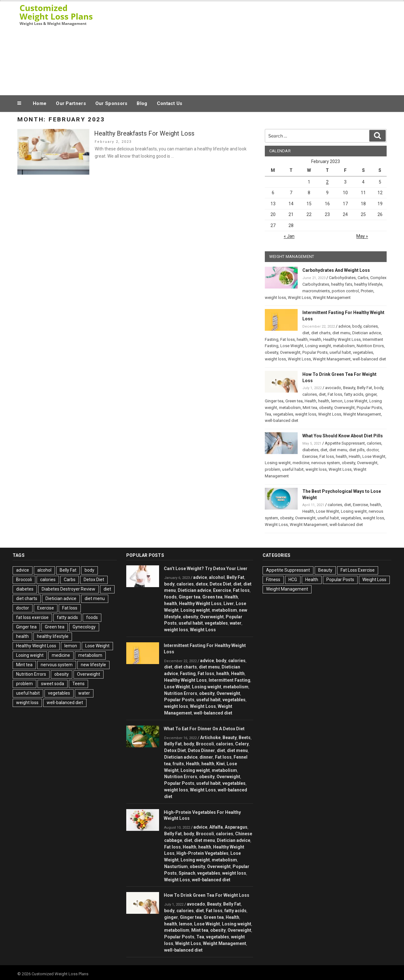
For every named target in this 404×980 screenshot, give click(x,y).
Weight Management (332, 297)
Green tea (294, 401)
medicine (301, 463)
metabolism (344, 346)
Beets (245, 738)
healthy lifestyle (368, 284)
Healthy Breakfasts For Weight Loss (144, 133)
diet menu (341, 333)
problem (273, 469)
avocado (333, 388)
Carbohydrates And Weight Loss (336, 270)
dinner (206, 757)
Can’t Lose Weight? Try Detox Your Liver (206, 569)
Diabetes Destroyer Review (68, 589)
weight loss (275, 297)
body (357, 326)
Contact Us (170, 103)
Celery (242, 744)
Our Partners (71, 103)
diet (306, 333)
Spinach (187, 873)
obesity (271, 352)
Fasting (272, 339)
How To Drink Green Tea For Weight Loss (207, 895)
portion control (345, 291)
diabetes (310, 450)
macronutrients (316, 291)
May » (362, 236)
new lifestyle (93, 665)
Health (315, 339)
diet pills (357, 450)
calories (371, 326)
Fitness (273, 580)
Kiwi (220, 764)
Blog (142, 103)
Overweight (290, 352)
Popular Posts (315, 352)
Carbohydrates (342, 278)
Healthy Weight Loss (342, 339)
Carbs (363, 278)
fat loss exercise (32, 617)
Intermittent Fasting (229, 680)
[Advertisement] (265, 47)
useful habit (340, 352)
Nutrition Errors (370, 346)
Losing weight (318, 346)
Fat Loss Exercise (358, 570)
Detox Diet (94, 580)
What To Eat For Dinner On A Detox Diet (204, 729)
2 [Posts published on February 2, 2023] (327, 182)
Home (40, 103)
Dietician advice (367, 333)
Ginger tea (274, 401)
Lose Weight (292, 346)
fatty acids (354, 394)
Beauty (349, 388)
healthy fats (342, 284)
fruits (178, 764)
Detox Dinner (201, 750)
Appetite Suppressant (345, 443)
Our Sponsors (111, 103)
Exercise (310, 456)
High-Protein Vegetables (202, 853)
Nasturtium (176, 866)
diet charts (321, 333)
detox (202, 584)
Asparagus (236, 827)
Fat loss (288, 339)
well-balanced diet (369, 359)
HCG (293, 580)
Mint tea (310, 408)
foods (92, 617)
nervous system (326, 463)
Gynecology (84, 627)
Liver (229, 604)
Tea (268, 414)
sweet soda (53, 684)
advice (344, 326)
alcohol (44, 570)
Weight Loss (299, 297)
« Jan (289, 236)
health (302, 339)
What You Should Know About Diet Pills (343, 436)
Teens (78, 684)
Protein (367, 291)
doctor (372, 450)
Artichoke (210, 738)
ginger (371, 394)
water (84, 693)
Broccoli (24, 580)
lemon (337, 401)
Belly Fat (365, 388)
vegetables (363, 352)
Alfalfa (216, 827)
